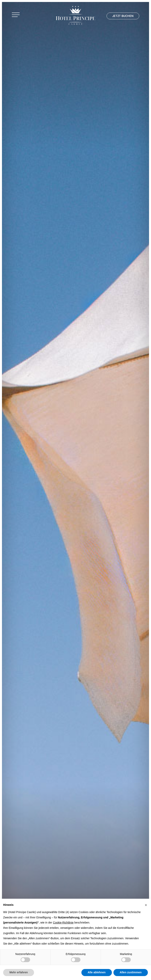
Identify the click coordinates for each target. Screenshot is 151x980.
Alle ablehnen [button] (97, 972)
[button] (17, 15)
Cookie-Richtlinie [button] (63, 923)
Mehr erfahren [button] (19, 972)
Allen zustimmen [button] (131, 972)
